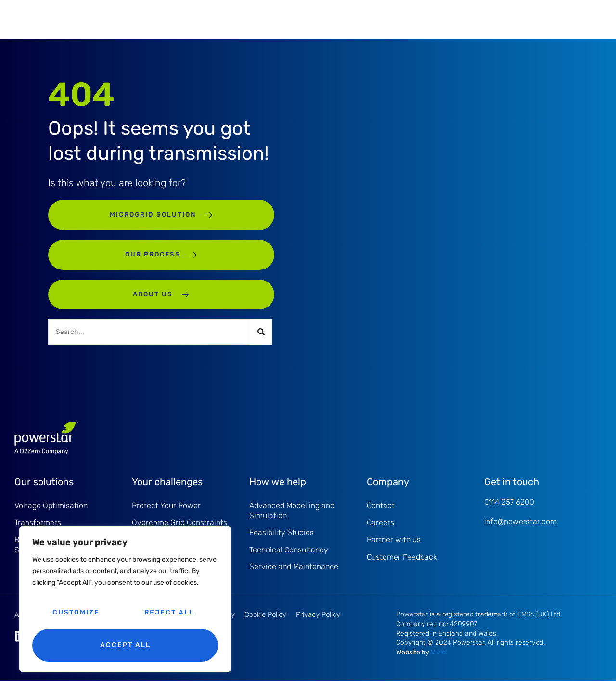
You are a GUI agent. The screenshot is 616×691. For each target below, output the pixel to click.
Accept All (125, 645)
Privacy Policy (318, 625)
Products (123, 19)
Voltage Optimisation (51, 513)
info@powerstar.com (520, 529)
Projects (279, 19)
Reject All (169, 612)
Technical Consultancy (289, 559)
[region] (125, 599)
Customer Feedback (402, 567)
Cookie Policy (265, 625)
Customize (76, 612)
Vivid (438, 662)
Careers (380, 531)
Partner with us (394, 549)
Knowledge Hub (387, 19)
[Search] (261, 339)
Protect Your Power (166, 513)
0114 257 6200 (509, 509)
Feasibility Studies (282, 541)
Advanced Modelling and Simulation (292, 518)
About (324, 19)
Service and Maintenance (204, 19)
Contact (381, 513)
